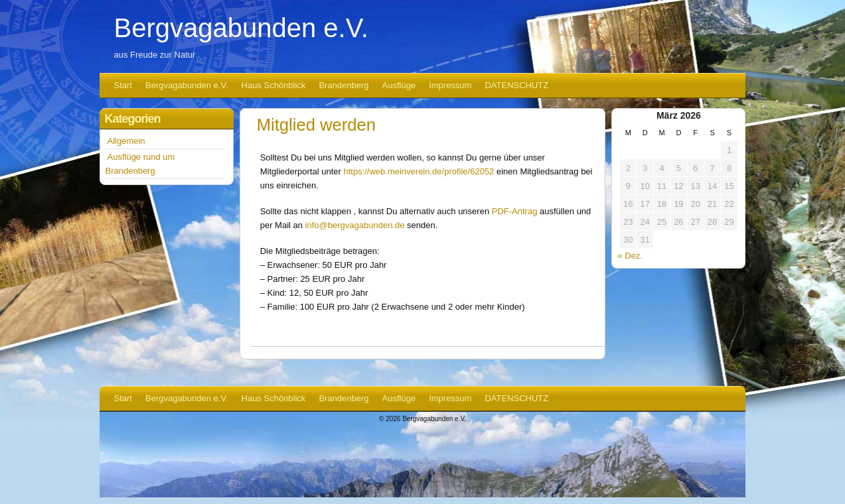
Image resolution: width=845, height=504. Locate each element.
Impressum (450, 85)
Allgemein (126, 141)
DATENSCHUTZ (516, 85)
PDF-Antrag (515, 211)
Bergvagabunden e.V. (241, 28)
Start (123, 85)
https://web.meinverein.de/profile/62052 (419, 171)
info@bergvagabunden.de (355, 225)
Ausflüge (399, 85)
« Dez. (630, 256)
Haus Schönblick (274, 85)
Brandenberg (344, 85)
